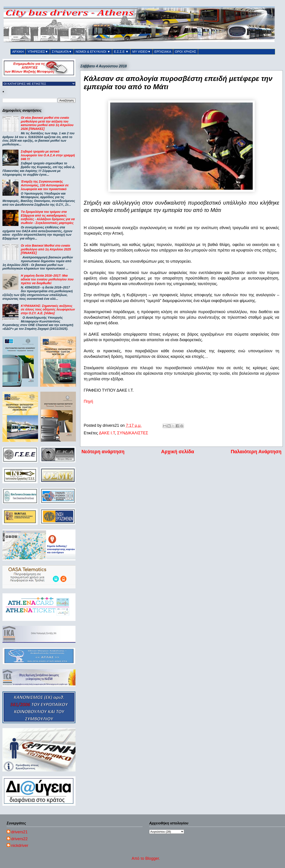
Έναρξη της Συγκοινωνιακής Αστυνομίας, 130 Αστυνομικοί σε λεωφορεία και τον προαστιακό (45, 185)
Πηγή (88, 401)
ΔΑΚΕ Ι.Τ (107, 433)
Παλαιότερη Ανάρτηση (256, 452)
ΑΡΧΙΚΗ (18, 52)
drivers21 (19, 832)
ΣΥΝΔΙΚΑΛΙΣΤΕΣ (133, 433)
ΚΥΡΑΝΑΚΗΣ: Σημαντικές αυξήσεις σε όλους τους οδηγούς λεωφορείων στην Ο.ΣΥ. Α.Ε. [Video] (48, 310)
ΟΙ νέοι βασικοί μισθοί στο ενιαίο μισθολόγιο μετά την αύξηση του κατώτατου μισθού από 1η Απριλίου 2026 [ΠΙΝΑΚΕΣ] (47, 123)
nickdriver (20, 846)
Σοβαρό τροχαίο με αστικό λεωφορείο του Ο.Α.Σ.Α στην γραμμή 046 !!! (48, 155)
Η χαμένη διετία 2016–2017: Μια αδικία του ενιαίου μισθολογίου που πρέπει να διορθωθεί (47, 279)
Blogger (152, 858)
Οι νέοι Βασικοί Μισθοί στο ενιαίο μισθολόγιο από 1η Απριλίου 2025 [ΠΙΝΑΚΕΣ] (46, 249)
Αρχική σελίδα (178, 452)
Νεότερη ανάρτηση (103, 452)
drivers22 (19, 839)
